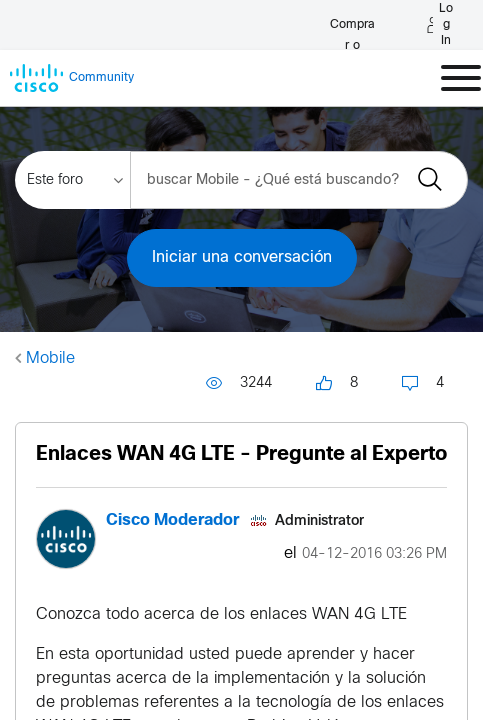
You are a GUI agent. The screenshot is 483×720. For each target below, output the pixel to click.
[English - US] (411, 25)
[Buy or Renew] (72, 19)
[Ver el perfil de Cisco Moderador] (172, 520)
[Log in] (223, 25)
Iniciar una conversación (242, 257)
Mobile (50, 358)
